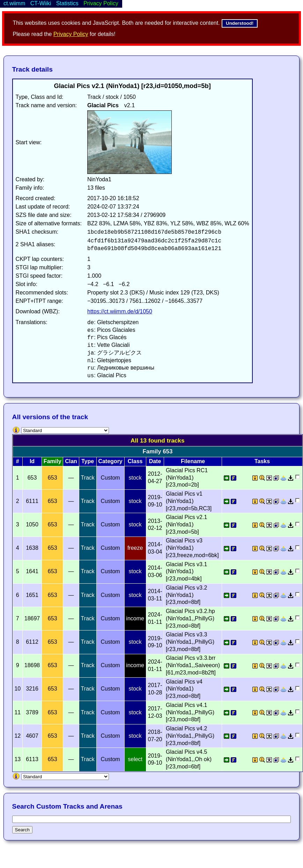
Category (110, 461)
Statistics (67, 3)
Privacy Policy (71, 34)
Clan (71, 461)
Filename (193, 461)
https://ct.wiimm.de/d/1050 (120, 311)
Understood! (240, 23)
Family (53, 461)
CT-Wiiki (41, 3)
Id (32, 461)
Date (155, 461)
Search (22, 830)
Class (135, 461)
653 (53, 478)
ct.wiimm (14, 3)
